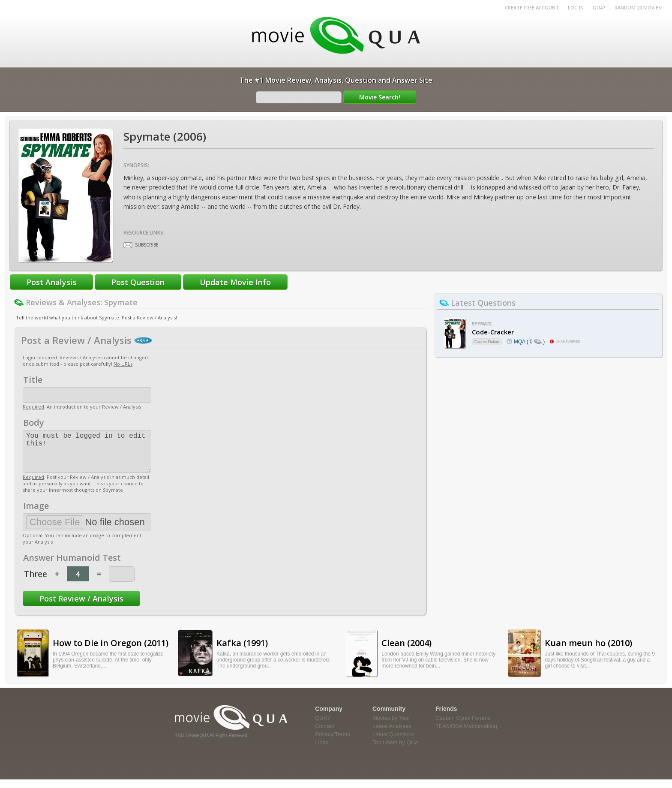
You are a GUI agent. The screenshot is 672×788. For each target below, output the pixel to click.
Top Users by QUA (396, 751)
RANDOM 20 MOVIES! (639, 8)
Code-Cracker (493, 332)
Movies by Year (391, 726)
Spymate (482, 324)
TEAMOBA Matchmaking (466, 735)
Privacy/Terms (333, 743)
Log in (576, 8)
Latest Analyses (392, 735)
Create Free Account (532, 8)
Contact (325, 735)
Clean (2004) (406, 651)
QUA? (599, 8)
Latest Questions (393, 743)
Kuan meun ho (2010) (588, 651)
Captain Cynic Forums (463, 726)
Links (321, 751)
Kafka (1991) (242, 651)
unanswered (568, 341)
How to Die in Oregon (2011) (111, 651)
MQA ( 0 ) (529, 342)
